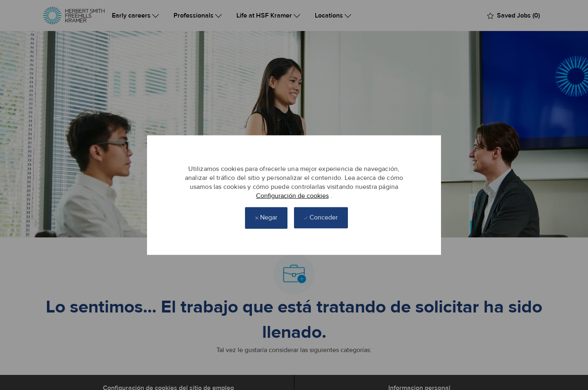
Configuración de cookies (292, 196)
